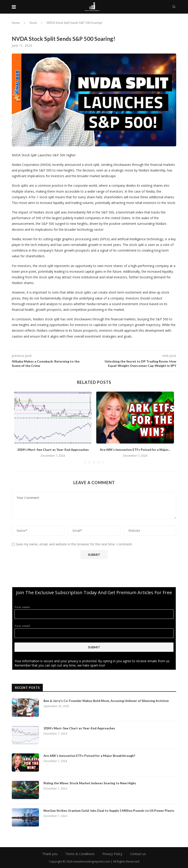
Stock (33, 23)
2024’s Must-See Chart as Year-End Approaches (53, 450)
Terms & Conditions (80, 854)
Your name (94, 612)
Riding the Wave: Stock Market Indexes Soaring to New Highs (90, 783)
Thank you (50, 854)
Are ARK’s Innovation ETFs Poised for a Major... (135, 450)
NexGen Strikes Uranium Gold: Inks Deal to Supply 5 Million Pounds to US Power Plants (109, 810)
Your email (94, 631)
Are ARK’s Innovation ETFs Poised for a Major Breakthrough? (89, 756)
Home (16, 23)
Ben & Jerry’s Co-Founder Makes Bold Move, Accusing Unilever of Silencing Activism (106, 701)
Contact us (138, 854)
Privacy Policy (112, 854)
